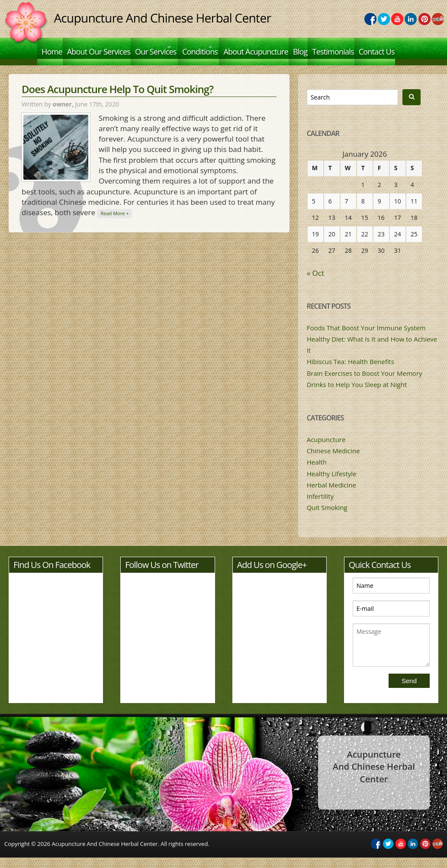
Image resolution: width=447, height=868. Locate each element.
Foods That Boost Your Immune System (366, 338)
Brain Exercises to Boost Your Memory (365, 384)
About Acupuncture (292, 47)
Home (52, 47)
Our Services (164, 47)
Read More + (114, 224)
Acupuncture (326, 450)
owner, (64, 115)
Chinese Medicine (333, 461)
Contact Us (59, 66)
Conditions (222, 47)
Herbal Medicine (331, 495)
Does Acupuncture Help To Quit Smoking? (117, 99)
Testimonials (377, 47)
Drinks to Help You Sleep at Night (357, 395)
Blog (341, 47)
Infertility (320, 507)
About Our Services (103, 47)
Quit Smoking (327, 518)
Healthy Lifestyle (332, 484)
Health (317, 472)
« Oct (315, 283)
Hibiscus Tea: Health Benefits (351, 372)
